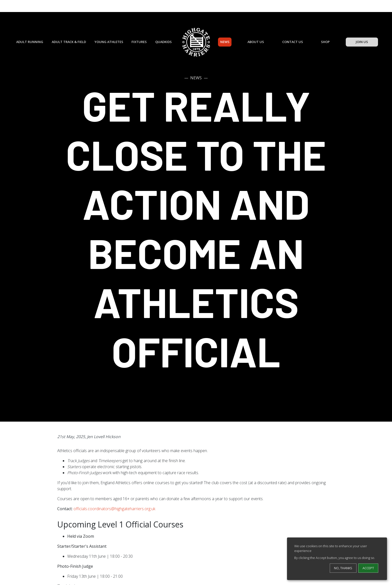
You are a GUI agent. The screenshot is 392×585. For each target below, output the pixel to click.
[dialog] (337, 559)
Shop (325, 42)
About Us (256, 42)
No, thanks (343, 568)
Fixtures (139, 42)
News (225, 42)
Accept (368, 568)
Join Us (362, 42)
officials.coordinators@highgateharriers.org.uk (114, 509)
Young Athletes (109, 42)
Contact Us (293, 42)
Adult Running (30, 42)
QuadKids (163, 42)
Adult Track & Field (69, 42)
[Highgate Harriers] (196, 42)
